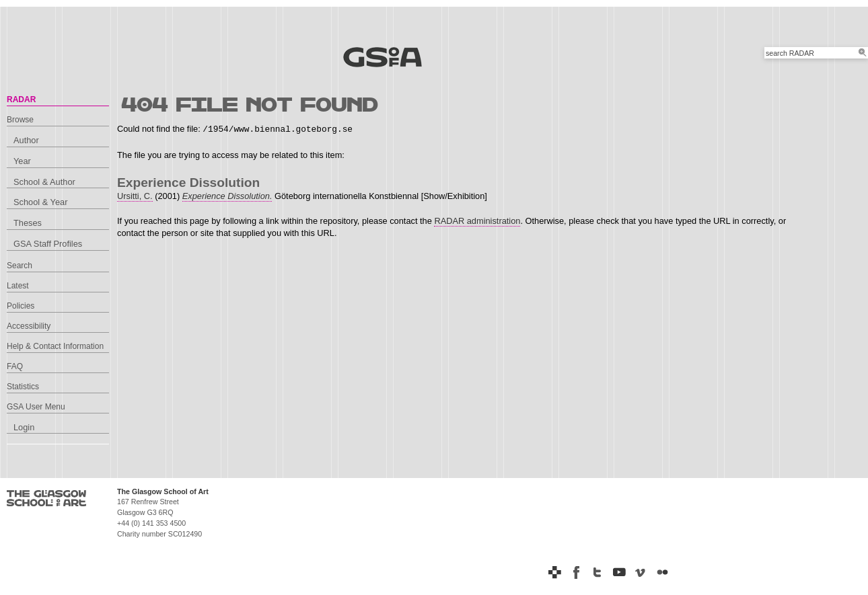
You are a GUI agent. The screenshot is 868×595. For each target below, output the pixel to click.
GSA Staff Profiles (48, 244)
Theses (28, 223)
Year (22, 161)
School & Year (40, 202)
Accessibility (29, 326)
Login (24, 427)
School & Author (44, 182)
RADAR (21, 100)
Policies (21, 306)
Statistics (23, 387)
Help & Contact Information (55, 346)
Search (20, 266)
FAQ (15, 366)
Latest (18, 286)
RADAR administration (477, 221)
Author (26, 140)
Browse (20, 120)
